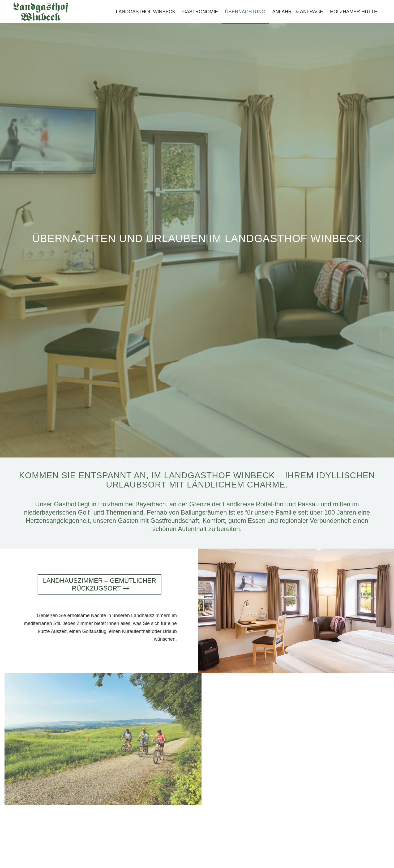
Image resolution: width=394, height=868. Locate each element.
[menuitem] (146, 12)
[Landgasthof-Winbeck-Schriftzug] (41, 12)
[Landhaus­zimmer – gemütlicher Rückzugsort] (96, 584)
